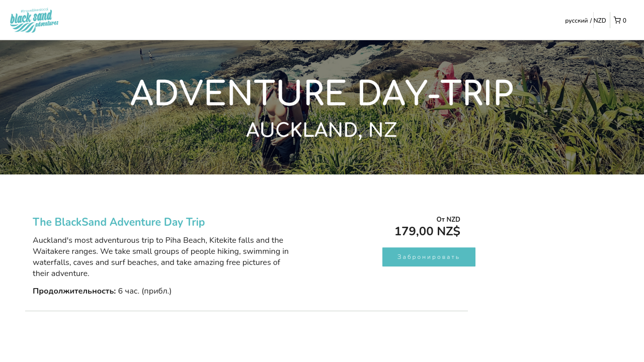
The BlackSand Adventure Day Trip (119, 222)
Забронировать (429, 257)
